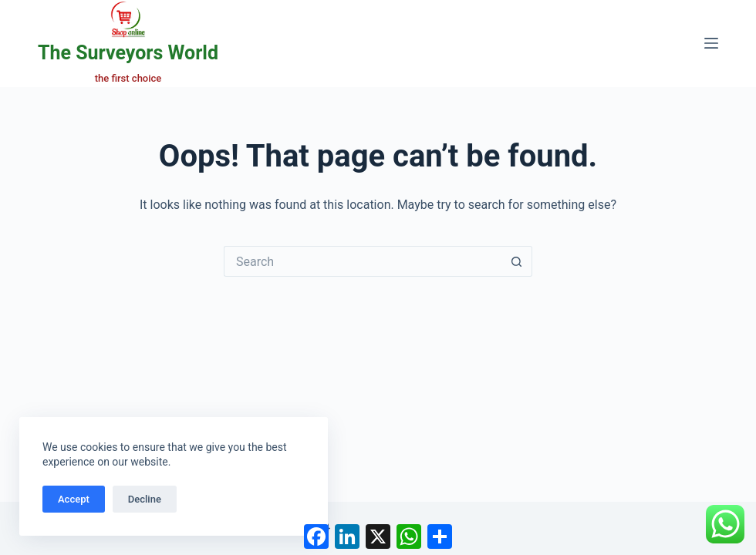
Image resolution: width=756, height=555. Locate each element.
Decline (145, 499)
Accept (74, 499)
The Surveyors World (128, 53)
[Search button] (517, 261)
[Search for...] (363, 261)
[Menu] (711, 43)
